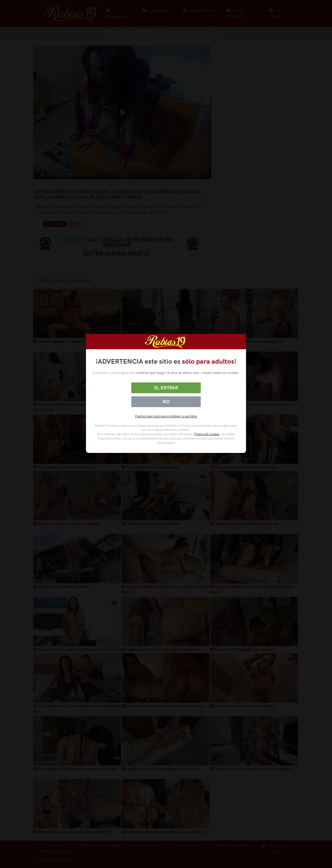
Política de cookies (207, 434)
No (166, 402)
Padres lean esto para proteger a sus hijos (166, 416)
